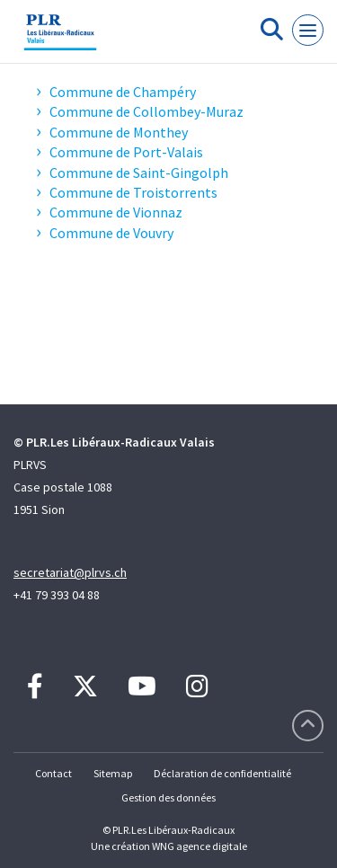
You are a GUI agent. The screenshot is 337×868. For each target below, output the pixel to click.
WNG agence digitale (200, 846)
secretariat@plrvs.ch (70, 572)
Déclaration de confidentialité (222, 773)
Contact (53, 773)
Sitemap (113, 773)
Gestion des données (168, 797)
